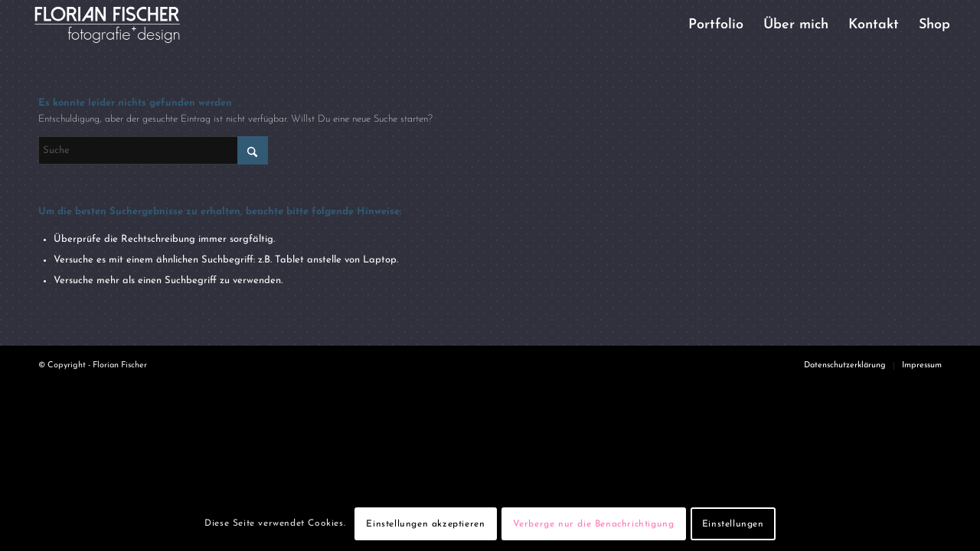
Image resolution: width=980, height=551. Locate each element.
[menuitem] (716, 25)
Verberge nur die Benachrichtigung (594, 524)
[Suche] (153, 150)
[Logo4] (120, 25)
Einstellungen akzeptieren (425, 524)
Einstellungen (733, 524)
